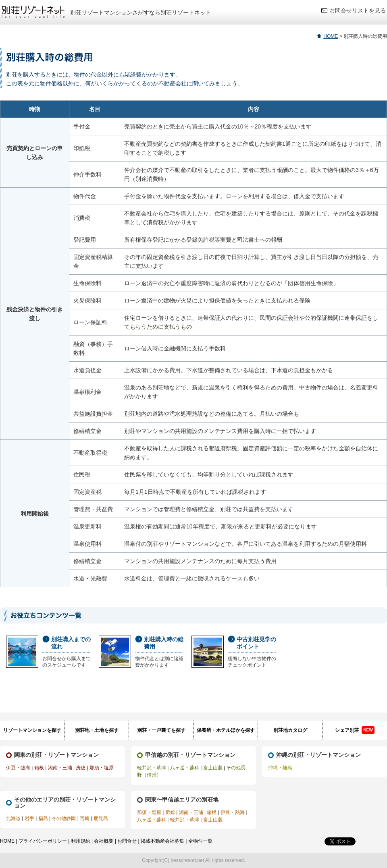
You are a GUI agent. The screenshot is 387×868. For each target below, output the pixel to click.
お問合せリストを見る (358, 10)
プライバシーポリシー (43, 841)
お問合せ (127, 841)
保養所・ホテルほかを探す (226, 730)
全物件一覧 (200, 841)
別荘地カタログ (290, 730)
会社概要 (104, 841)
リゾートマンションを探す (32, 730)
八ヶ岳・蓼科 (185, 768)
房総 (81, 768)
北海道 (13, 818)
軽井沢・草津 (152, 768)
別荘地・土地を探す (97, 730)
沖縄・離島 (280, 768)
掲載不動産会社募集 (162, 841)
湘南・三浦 (60, 768)
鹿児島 (101, 818)
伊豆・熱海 (18, 768)
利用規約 (81, 841)
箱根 (39, 768)
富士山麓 (213, 768)
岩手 (29, 818)
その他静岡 (64, 818)
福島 (43, 818)
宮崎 (85, 818)
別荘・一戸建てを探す (161, 730)
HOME (331, 36)
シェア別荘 (355, 730)
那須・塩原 (102, 768)
